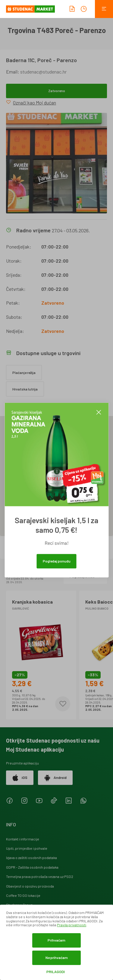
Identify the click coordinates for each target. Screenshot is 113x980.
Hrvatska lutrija (25, 389)
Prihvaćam (56, 940)
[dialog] (56, 942)
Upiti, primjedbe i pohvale (27, 848)
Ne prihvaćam (57, 957)
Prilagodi (56, 972)
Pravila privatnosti (72, 925)
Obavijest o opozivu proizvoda (30, 886)
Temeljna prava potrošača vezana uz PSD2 (40, 876)
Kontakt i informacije (23, 839)
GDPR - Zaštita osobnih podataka (32, 867)
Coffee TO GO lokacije (23, 895)
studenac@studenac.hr (43, 72)
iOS (20, 778)
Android (55, 778)
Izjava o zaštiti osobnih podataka (31, 858)
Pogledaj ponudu (57, 561)
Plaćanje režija (24, 372)
